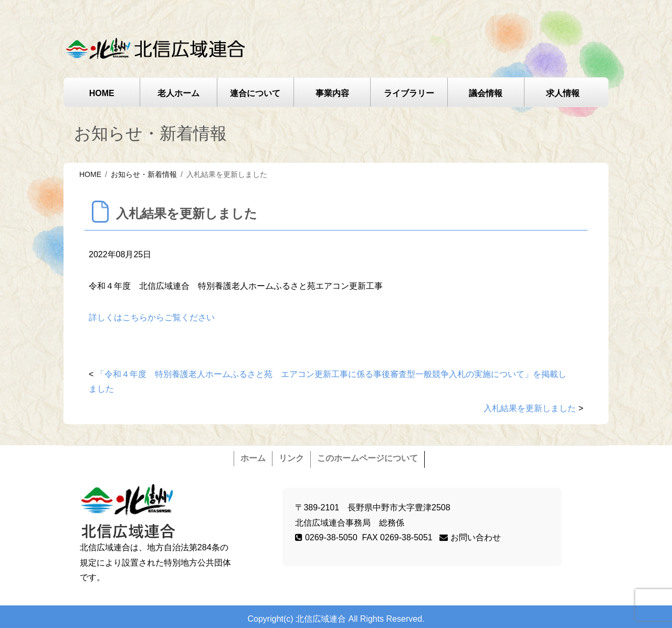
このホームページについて (367, 458)
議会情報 (486, 93)
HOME (102, 93)
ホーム (253, 458)
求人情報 (563, 93)
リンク (291, 458)
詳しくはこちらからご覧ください (152, 317)
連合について (255, 93)
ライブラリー (409, 93)
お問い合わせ (470, 537)
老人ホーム (178, 93)
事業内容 (332, 93)
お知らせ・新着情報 (144, 174)
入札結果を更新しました (530, 408)
